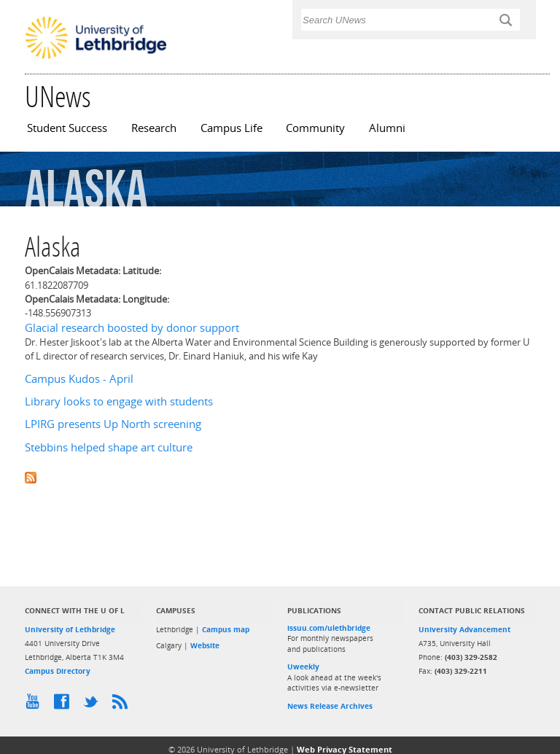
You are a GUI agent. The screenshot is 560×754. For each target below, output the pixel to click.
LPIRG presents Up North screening (113, 424)
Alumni (387, 128)
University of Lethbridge (70, 629)
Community (315, 128)
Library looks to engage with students (119, 401)
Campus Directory (58, 671)
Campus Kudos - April (79, 379)
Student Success (67, 128)
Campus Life (232, 128)
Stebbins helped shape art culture (109, 447)
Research (154, 128)
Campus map (226, 629)
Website (205, 645)
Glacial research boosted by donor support (132, 328)
